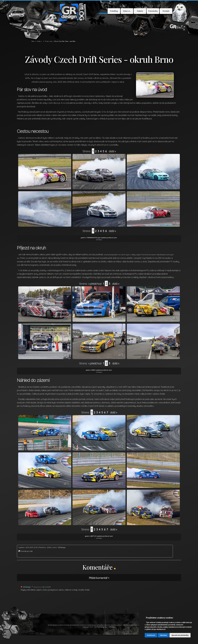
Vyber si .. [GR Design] (40, 41)
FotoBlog (114, 11)
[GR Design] (30, 41)
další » (112, 151)
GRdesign (62, 547)
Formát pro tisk (27, 551)
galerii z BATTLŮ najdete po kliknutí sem (99, 536)
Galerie (140, 11)
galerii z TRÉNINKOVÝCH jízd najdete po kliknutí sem (99, 238)
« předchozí (95, 284)
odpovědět (46, 587)
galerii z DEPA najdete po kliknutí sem (99, 370)
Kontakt (166, 11)
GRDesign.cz (103, 627)
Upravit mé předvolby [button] (180, 635)
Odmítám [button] (163, 635)
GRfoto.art (112, 627)
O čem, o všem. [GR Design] (49, 41)
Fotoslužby (153, 11)
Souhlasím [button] (151, 635)
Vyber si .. (127, 11)
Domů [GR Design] (33, 41)
